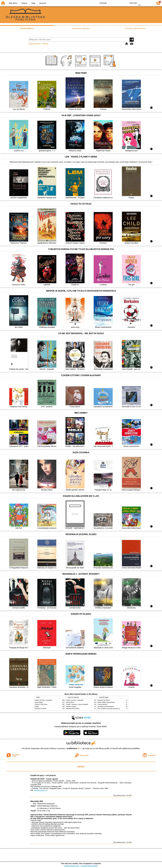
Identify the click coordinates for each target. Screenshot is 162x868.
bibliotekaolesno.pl (41, 790)
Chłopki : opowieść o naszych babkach (77, 704)
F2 (150, 3)
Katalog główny (27, 28)
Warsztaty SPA (37, 801)
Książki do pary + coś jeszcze (43, 775)
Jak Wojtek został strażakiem (106, 707)
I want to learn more (72, 866)
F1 (144, 3)
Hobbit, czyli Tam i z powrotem (43, 700)
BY (125, 3)
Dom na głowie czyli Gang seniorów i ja (109, 709)
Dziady (37, 707)
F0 (139, 3)
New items (13, 3)
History (24, 3)
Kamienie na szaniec (41, 709)
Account (43, 3)
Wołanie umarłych (71, 707)
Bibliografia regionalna (81, 28)
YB (120, 3)
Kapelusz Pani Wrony (104, 700)
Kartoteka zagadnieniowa (135, 28)
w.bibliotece (73, 748)
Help (33, 3)
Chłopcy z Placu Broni (41, 704)
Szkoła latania (39, 702)
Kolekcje (45, 44)
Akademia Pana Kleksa (73, 709)
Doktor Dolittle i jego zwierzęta (106, 702)
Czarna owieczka (102, 704)
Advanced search (35, 44)
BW (115, 3)
